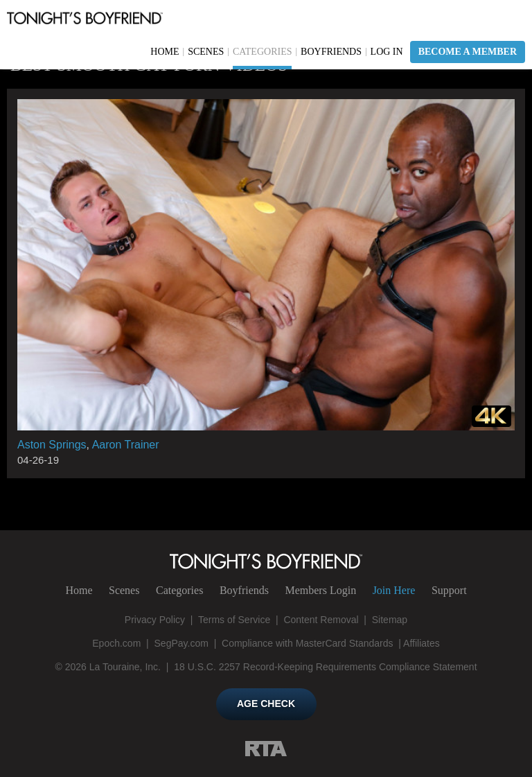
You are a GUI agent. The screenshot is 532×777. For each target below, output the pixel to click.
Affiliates (422, 643)
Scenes (206, 52)
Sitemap (390, 620)
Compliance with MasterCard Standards (307, 643)
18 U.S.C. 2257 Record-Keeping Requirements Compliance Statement (325, 667)
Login (320, 590)
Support (449, 590)
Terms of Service (234, 620)
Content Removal (321, 620)
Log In (387, 52)
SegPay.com (181, 643)
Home (165, 52)
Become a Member (468, 52)
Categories (263, 52)
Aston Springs (52, 445)
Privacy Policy (155, 620)
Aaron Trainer (126, 445)
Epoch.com (116, 643)
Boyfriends (331, 52)
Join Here (394, 590)
